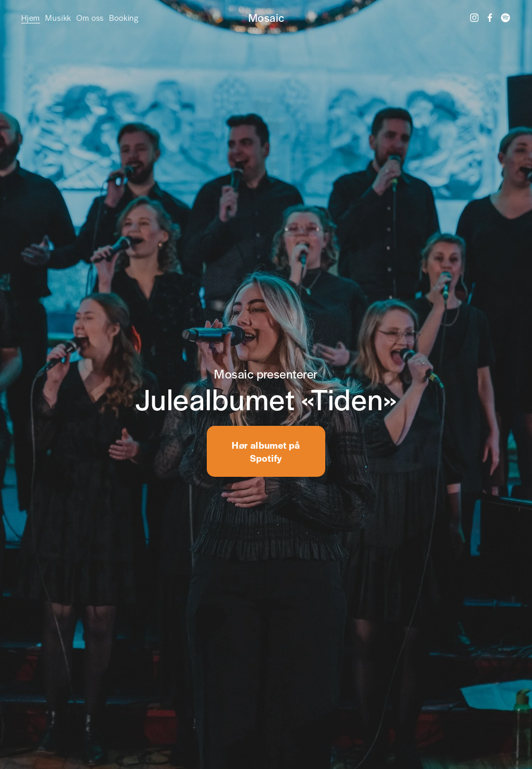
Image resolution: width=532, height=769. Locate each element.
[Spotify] (506, 18)
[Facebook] (490, 18)
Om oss (90, 17)
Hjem (31, 17)
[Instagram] (474, 18)
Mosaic (267, 17)
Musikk (58, 17)
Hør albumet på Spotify (266, 451)
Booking (124, 17)
